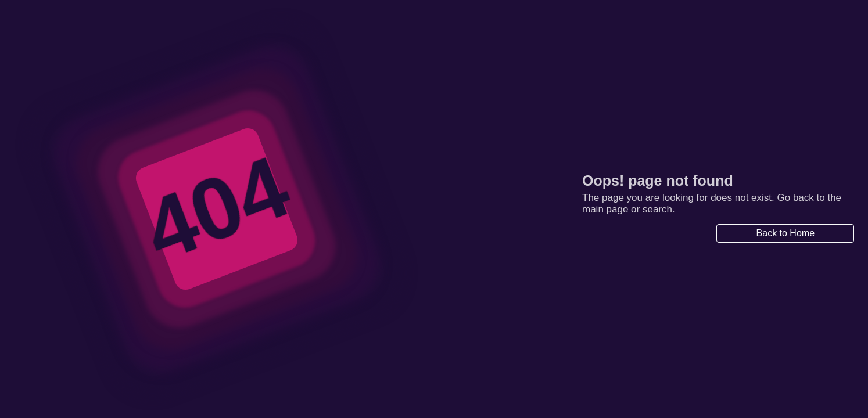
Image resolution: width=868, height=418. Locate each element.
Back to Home (785, 233)
